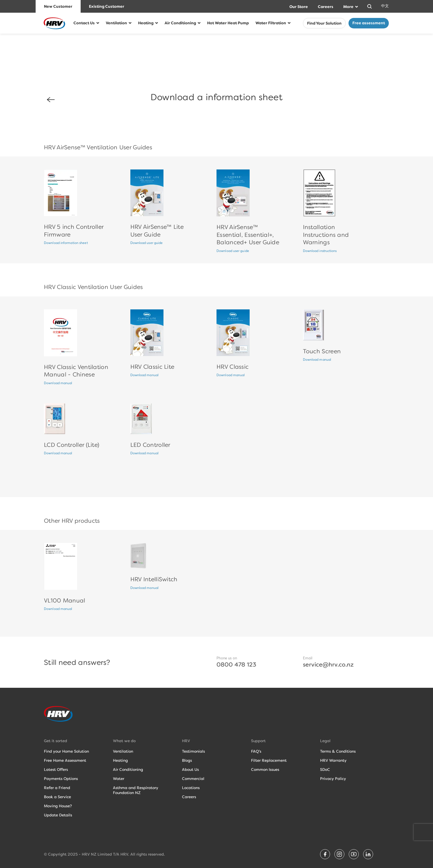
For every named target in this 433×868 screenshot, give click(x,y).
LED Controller (150, 445)
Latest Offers (56, 769)
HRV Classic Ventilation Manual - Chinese (76, 371)
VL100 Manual (65, 600)
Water (119, 779)
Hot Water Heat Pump (228, 23)
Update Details (58, 815)
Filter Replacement (269, 760)
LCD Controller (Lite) (72, 445)
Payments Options (61, 779)
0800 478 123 (236, 665)
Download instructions (320, 251)
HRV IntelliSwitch (154, 579)
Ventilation (116, 23)
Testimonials (193, 751)
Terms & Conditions (338, 751)
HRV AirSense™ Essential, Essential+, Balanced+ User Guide (248, 235)
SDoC (325, 769)
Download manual (58, 383)
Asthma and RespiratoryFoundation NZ (136, 790)
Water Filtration (271, 23)
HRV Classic (233, 367)
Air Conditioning (180, 23)
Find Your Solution (324, 23)
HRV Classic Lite (152, 367)
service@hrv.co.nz (328, 665)
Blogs (187, 760)
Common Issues (265, 769)
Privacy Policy (333, 779)
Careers (326, 7)
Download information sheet (66, 243)
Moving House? (58, 806)
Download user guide (147, 243)
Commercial (193, 779)
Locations (191, 788)
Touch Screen (322, 351)
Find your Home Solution (66, 751)
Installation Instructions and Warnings (326, 235)
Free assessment (369, 23)
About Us (190, 769)
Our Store (299, 7)
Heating (146, 23)
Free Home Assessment (65, 760)
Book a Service (57, 797)
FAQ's (256, 751)
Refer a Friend (57, 788)
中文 (385, 6)
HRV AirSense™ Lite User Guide (157, 231)
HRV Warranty (333, 760)
